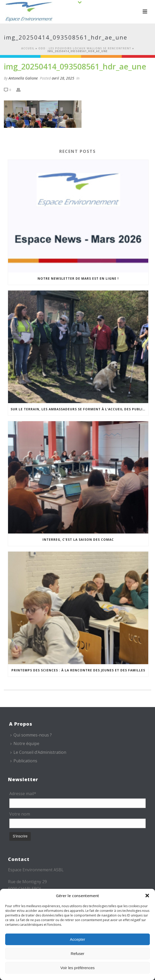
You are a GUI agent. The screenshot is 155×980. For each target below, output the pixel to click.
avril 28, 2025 (63, 78)
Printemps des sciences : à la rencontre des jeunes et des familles (78, 670)
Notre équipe (25, 743)
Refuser (77, 954)
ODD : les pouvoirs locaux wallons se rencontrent (85, 48)
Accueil (28, 48)
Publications (24, 761)
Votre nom (20, 814)
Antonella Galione (23, 78)
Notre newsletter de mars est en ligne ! (78, 279)
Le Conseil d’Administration (38, 752)
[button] (147, 896)
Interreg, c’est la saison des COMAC (78, 540)
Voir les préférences (77, 968)
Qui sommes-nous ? (31, 735)
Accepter (77, 939)
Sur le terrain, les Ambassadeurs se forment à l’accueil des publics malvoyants (79, 409)
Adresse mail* (23, 794)
